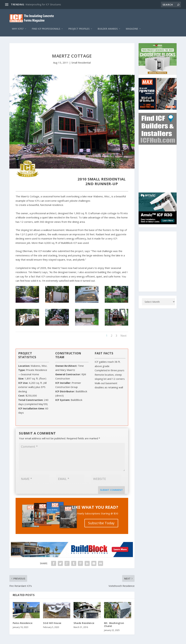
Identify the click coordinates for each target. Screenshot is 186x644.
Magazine (132, 26)
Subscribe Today (101, 520)
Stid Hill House (52, 620)
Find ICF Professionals (46, 26)
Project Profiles (79, 26)
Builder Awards (108, 26)
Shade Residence (84, 620)
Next (123, 332)
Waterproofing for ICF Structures (43, 4)
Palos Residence (23, 620)
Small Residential (81, 59)
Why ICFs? (18, 26)
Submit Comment (111, 486)
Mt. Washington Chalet (114, 621)
